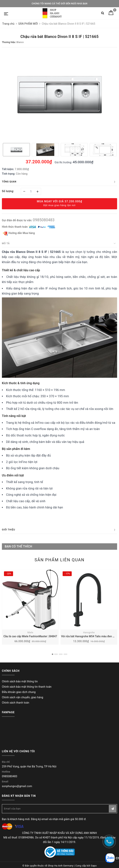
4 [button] (65, 654)
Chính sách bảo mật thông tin (20, 681)
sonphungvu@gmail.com (17, 786)
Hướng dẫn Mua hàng (19, 233)
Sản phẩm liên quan (59, 560)
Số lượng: (8, 191)
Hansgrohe (89, 633)
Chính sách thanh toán (16, 703)
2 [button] (56, 654)
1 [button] (52, 654)
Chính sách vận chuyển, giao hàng (23, 697)
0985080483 (44, 220)
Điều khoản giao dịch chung (19, 692)
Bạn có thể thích (18, 546)
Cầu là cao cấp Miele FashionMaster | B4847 (30, 636)
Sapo (94, 866)
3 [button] (61, 654)
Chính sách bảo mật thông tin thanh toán (27, 687)
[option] (59, 95)
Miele (30, 633)
